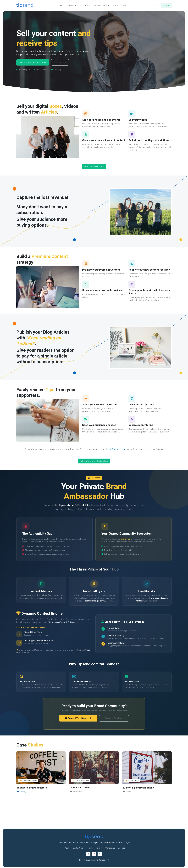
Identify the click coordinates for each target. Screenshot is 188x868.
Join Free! (166, 6)
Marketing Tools (100, 6)
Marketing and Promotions (139, 786)
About (116, 6)
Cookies (121, 847)
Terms (91, 847)
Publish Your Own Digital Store (94, 461)
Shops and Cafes (80, 786)
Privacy (99, 847)
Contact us (110, 847)
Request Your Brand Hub (78, 717)
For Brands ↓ (60, 63)
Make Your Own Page (94, 167)
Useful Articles (79, 847)
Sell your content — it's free (33, 63)
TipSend (89, 859)
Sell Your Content (67, 6)
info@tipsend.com (117, 449)
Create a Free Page (114, 717)
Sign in (156, 6)
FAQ (124, 6)
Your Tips (84, 6)
